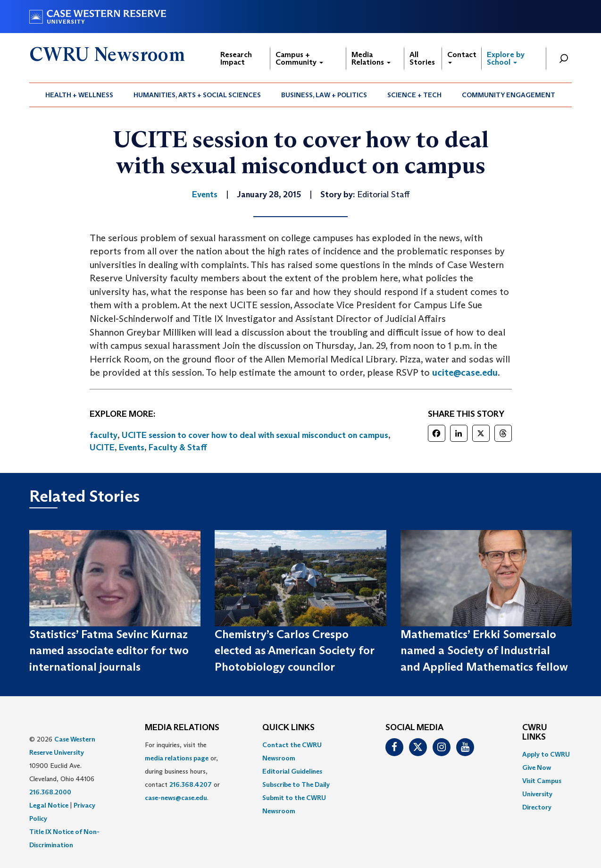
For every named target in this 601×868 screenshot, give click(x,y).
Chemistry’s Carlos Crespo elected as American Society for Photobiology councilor (294, 650)
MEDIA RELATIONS (182, 728)
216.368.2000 (50, 792)
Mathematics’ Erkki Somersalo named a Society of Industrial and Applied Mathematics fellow (484, 650)
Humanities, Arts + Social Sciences (197, 95)
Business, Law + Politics (324, 95)
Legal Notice (49, 805)
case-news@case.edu (176, 798)
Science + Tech (414, 95)
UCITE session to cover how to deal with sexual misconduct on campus (255, 435)
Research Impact (236, 58)
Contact (462, 57)
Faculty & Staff (178, 447)
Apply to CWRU (546, 754)
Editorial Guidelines (292, 771)
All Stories (422, 58)
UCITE (102, 447)
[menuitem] (79, 95)
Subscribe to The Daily (296, 784)
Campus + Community (299, 58)
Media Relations (371, 58)
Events (132, 447)
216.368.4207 (191, 784)
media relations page (177, 758)
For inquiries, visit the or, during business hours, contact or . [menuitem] (182, 771)
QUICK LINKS (288, 728)
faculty (104, 435)
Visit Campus (542, 781)
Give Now (537, 767)
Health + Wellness (79, 95)
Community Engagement (509, 95)
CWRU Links (535, 733)
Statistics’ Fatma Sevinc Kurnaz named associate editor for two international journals (109, 650)
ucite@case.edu (465, 372)
